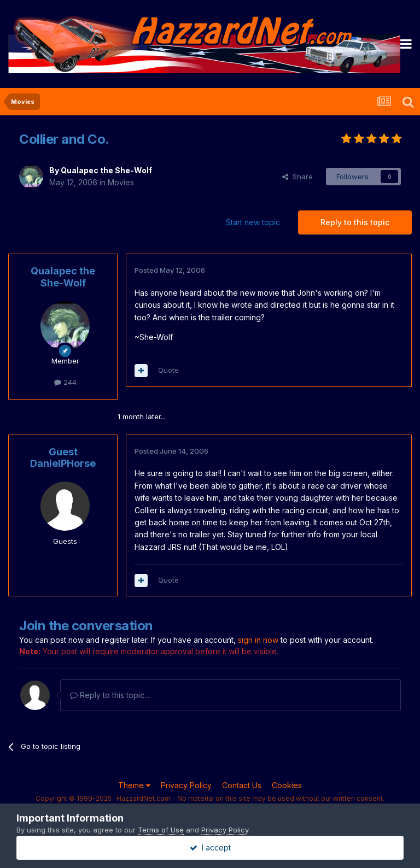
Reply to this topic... (110, 695)
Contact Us (242, 785)
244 (65, 382)
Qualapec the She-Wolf (106, 170)
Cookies (287, 785)
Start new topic (253, 222)
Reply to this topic (355, 222)
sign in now (258, 640)
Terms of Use (161, 830)
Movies (121, 182)
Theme (134, 785)
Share (297, 177)
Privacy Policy (186, 785)
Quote (168, 370)
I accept (210, 848)
